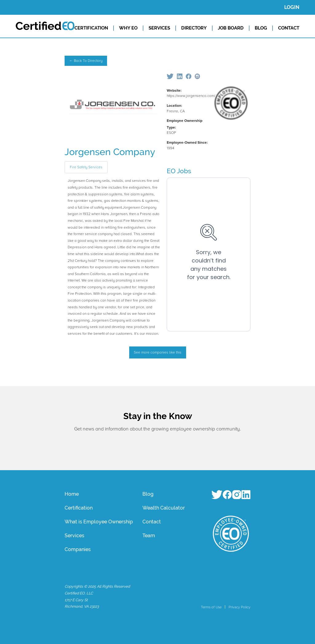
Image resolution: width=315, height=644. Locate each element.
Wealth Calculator (164, 508)
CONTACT (289, 28)
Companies (78, 549)
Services (74, 536)
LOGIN (292, 7)
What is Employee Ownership (99, 522)
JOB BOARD (231, 28)
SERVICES (159, 28)
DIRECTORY (194, 28)
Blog (148, 494)
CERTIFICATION (91, 28)
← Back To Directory (86, 61)
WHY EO (128, 28)
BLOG (261, 28)
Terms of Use (211, 607)
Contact (152, 522)
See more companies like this (158, 352)
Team (149, 536)
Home (72, 494)
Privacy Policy (239, 607)
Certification (79, 508)
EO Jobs (179, 171)
